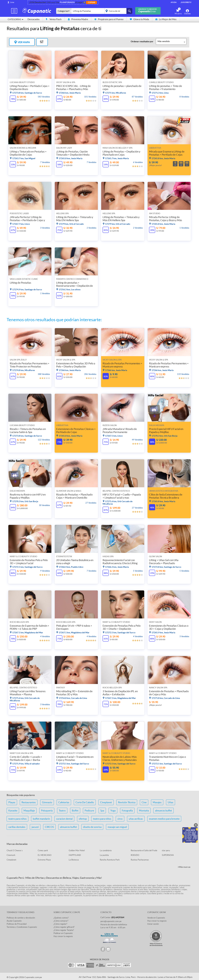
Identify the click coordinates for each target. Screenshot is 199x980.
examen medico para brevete (164, 819)
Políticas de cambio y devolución (21, 918)
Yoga (113, 811)
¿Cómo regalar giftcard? (64, 927)
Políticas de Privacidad (17, 924)
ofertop (83, 819)
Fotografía (127, 811)
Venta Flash (54, 19)
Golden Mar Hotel (77, 850)
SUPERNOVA (168, 855)
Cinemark (11, 855)
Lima (12, 2)
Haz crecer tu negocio (63, 936)
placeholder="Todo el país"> (118, 11)
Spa (102, 811)
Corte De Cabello (85, 802)
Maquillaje (29, 811)
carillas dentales (17, 827)
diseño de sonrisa (92, 827)
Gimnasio (47, 802)
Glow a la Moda (139, 19)
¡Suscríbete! (186, 2)
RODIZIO (135, 855)
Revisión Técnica (127, 802)
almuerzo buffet (163, 811)
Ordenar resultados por (142, 41)
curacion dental (64, 819)
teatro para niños (17, 819)
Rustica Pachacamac (140, 860)
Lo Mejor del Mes (166, 19)
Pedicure (89, 811)
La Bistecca (74, 860)
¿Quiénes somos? (61, 918)
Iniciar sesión (153, 924)
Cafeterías (64, 802)
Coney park (43, 850)
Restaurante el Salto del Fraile (144, 850)
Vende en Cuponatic (156, 918)
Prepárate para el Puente (109, 19)
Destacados (34, 19)
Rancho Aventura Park (110, 860)
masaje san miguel (117, 827)
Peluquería (47, 811)
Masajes (157, 802)
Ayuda (174, 2)
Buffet (75, 811)
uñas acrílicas (136, 819)
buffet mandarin (41, 819)
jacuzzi (35, 827)
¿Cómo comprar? (61, 921)
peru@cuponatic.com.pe (111, 921)
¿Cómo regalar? (60, 924)
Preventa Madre (78, 19)
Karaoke (13, 811)
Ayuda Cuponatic (14, 921)
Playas (12, 802)
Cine (144, 802)
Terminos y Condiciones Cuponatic (22, 927)
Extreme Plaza (44, 860)
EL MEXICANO (45, 855)
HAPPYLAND (75, 855)
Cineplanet (106, 802)
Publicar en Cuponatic (63, 933)
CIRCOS (49, 827)
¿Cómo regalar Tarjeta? (64, 930)
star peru (166, 850)
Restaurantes (29, 802)
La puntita (104, 855)
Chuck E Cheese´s (15, 850)
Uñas (171, 802)
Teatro (62, 811)
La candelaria (106, 850)
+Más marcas (184, 867)
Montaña (144, 811)
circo (120, 819)
